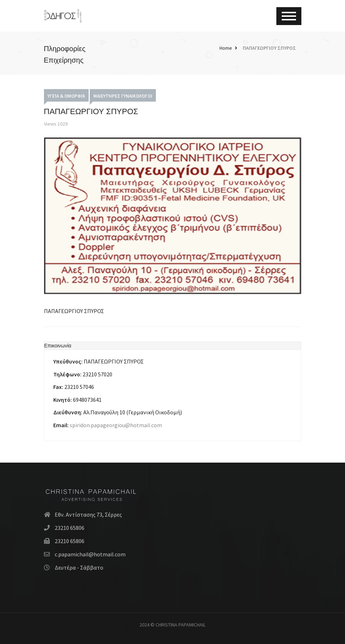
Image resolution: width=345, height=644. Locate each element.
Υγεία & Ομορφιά (66, 96)
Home (226, 48)
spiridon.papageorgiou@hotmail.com (116, 425)
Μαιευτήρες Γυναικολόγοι (123, 96)
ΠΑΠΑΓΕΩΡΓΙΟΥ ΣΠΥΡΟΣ (269, 48)
